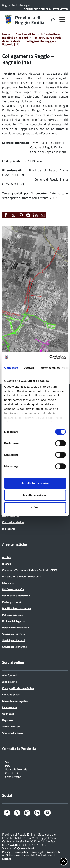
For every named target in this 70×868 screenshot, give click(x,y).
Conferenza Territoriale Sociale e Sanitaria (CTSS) (30, 570)
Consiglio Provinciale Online (18, 688)
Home (6, 34)
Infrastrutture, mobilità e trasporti (22, 576)
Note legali (37, 852)
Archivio (7, 557)
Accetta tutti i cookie (35, 483)
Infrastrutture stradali (48, 38)
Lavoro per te (10, 707)
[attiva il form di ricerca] (52, 20)
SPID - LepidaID (11, 726)
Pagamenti (8, 720)
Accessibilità (54, 852)
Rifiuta (35, 507)
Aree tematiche (25, 34)
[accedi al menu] (62, 20)
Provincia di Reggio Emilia (30, 20)
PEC (7, 765)
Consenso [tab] (11, 368)
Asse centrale (11, 41)
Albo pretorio (10, 682)
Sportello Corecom (13, 733)
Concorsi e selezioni (13, 522)
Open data (8, 714)
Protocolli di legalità (13, 621)
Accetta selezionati (35, 495)
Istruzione (8, 583)
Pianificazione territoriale (17, 608)
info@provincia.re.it (24, 848)
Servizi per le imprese (14, 647)
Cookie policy (21, 852)
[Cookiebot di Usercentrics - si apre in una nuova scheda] (50, 357)
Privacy (6, 852)
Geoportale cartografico (15, 701)
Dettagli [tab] (29, 368)
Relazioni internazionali (16, 627)
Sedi (8, 762)
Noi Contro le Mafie (13, 589)
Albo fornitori (10, 675)
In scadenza (9, 529)
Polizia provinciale (13, 615)
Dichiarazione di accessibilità (21, 855)
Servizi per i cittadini (14, 634)
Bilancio (7, 564)
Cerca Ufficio (12, 773)
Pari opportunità (11, 602)
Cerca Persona (13, 777)
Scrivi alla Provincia (16, 769)
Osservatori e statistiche (16, 595)
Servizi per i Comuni (14, 640)
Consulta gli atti (11, 694)
